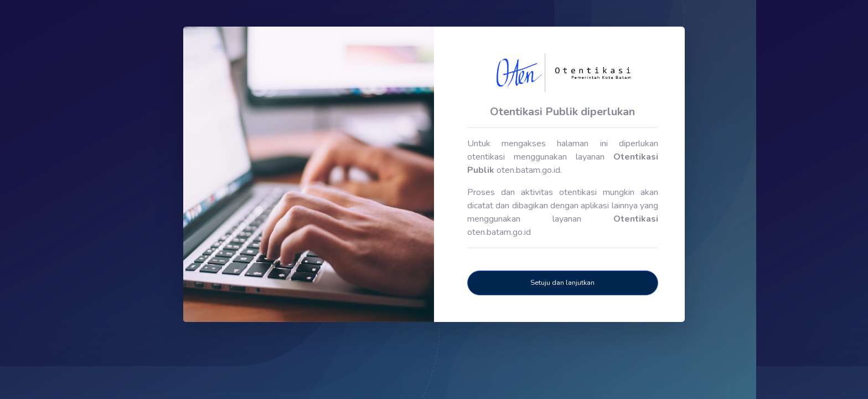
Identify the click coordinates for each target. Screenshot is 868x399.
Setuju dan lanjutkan (562, 283)
